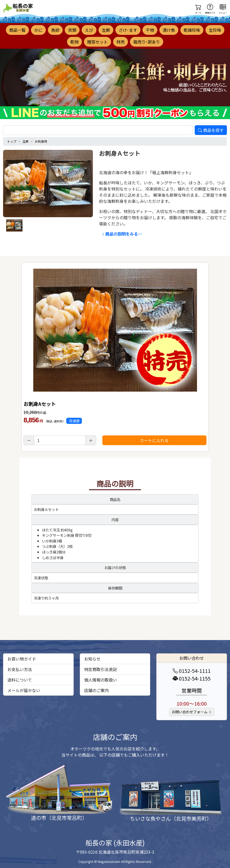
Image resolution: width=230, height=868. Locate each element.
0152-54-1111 (192, 671)
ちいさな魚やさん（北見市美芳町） (171, 818)
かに (38, 30)
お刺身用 (41, 141)
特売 (121, 42)
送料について (20, 680)
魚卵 (55, 30)
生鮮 (106, 30)
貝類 (72, 30)
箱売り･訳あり (147, 42)
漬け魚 (169, 30)
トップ (12, 141)
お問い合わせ (192, 658)
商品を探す (211, 130)
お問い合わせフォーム (192, 712)
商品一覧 (17, 30)
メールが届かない (24, 690)
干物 (150, 30)
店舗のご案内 (96, 690)
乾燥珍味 (192, 30)
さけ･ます (128, 30)
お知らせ (92, 659)
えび (89, 30)
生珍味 (215, 30)
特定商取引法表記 (101, 669)
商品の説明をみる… (122, 234)
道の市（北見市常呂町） (59, 818)
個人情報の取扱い (101, 680)
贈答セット (97, 42)
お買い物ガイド (22, 659)
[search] (98, 130)
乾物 (74, 42)
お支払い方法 (20, 669)
